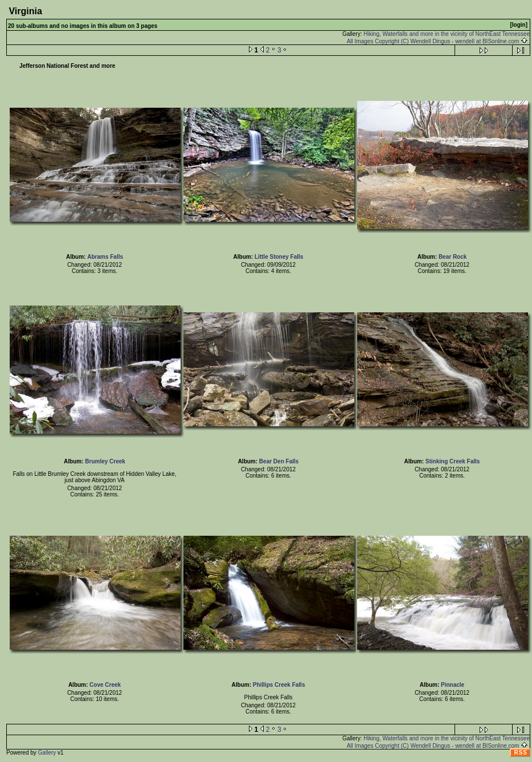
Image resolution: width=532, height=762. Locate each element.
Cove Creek (105, 685)
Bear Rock (453, 257)
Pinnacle (453, 685)
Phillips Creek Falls (279, 685)
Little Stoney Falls (279, 257)
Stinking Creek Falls (453, 461)
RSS (521, 753)
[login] (519, 25)
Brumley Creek (105, 461)
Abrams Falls (105, 257)
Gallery (47, 753)
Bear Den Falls (279, 461)
